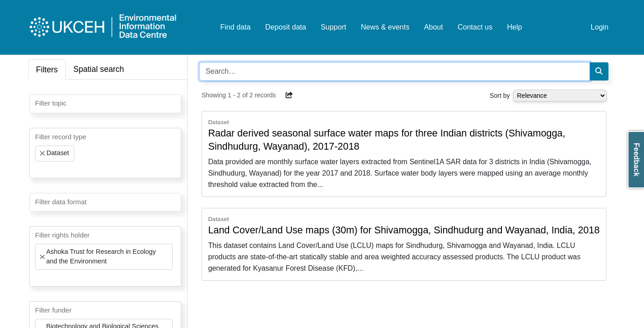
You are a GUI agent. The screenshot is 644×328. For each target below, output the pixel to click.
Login (600, 27)
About (434, 27)
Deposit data (286, 27)
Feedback (636, 160)
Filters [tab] (47, 70)
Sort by (500, 96)
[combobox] (105, 104)
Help (514, 27)
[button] (289, 95)
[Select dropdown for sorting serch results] (560, 96)
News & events (385, 27)
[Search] (599, 71)
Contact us (475, 27)
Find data (236, 27)
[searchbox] (38, 103)
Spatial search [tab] (99, 69)
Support (333, 27)
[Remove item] (42, 153)
